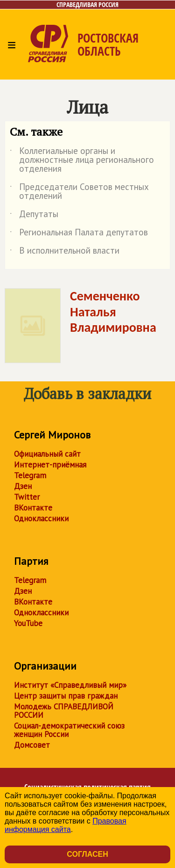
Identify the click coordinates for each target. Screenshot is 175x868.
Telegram (30, 475)
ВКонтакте (33, 508)
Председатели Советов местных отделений (79, 192)
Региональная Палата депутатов (79, 234)
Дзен (23, 486)
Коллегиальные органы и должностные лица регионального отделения (82, 160)
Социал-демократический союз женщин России (69, 730)
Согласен (87, 854)
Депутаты (34, 216)
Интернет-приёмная (50, 465)
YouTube (28, 623)
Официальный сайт (47, 454)
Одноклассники (41, 518)
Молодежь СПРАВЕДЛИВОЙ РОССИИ (64, 711)
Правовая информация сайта (66, 825)
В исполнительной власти (65, 252)
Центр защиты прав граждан (66, 696)
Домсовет (32, 745)
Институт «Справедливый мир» (70, 685)
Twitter (27, 497)
